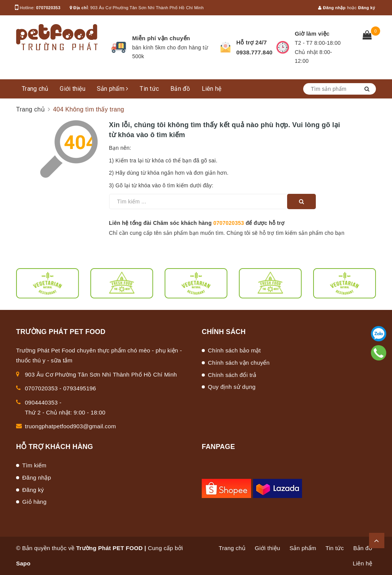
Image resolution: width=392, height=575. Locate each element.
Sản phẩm (113, 89)
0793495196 (80, 388)
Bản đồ (180, 89)
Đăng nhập (332, 8)
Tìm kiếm (34, 465)
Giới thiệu (73, 89)
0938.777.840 (254, 52)
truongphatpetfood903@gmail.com (70, 426)
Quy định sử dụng (232, 387)
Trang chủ (35, 89)
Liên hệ (212, 89)
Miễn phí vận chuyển (161, 38)
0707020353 (48, 8)
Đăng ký (367, 8)
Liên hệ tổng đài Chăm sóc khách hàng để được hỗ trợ (197, 223)
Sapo (23, 563)
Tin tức (149, 89)
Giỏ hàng (34, 502)
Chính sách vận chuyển (239, 363)
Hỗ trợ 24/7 (252, 42)
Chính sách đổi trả (232, 375)
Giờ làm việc (312, 34)
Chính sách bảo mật (234, 350)
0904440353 (41, 402)
